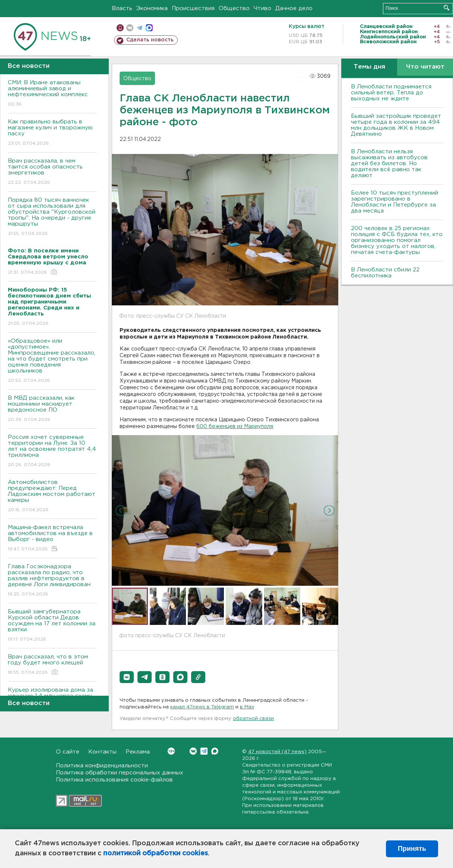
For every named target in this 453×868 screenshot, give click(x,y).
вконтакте (130, 28)
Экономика (152, 8)
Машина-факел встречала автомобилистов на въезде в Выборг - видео (52, 539)
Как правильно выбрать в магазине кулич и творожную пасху (52, 133)
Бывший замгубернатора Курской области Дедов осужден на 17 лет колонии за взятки (52, 626)
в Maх (247, 707)
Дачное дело (294, 8)
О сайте (68, 752)
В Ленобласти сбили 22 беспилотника (385, 273)
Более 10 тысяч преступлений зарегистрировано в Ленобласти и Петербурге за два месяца (395, 202)
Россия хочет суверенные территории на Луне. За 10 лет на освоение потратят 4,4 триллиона (52, 451)
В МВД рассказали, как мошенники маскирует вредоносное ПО (52, 409)
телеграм (140, 28)
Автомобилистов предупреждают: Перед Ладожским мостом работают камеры (52, 496)
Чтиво (262, 8)
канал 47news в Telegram (202, 707)
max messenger (149, 28)
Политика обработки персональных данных (120, 773)
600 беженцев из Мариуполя (235, 427)
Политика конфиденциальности (102, 766)
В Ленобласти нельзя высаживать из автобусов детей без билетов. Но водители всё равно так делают (389, 163)
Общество (234, 8)
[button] (127, 677)
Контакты (102, 752)
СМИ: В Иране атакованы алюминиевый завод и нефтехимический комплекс (52, 94)
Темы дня (369, 67)
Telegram (204, 751)
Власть (122, 8)
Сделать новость (150, 40)
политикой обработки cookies (156, 853)
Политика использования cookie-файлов (114, 780)
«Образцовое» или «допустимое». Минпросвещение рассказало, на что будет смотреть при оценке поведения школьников (52, 361)
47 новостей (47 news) (277, 752)
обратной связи (253, 719)
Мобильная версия (120, 28)
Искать (446, 8)
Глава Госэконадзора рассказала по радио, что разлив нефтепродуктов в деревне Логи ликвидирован (52, 581)
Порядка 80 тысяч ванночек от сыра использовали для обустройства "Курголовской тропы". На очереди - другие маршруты (52, 217)
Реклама (138, 752)
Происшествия (193, 8)
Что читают (425, 67)
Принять (412, 849)
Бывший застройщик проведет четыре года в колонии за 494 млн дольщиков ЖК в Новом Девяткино (396, 125)
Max (215, 751)
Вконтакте (171, 751)
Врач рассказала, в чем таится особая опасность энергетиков (52, 172)
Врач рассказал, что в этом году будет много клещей (52, 665)
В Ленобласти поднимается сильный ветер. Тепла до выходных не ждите (391, 93)
